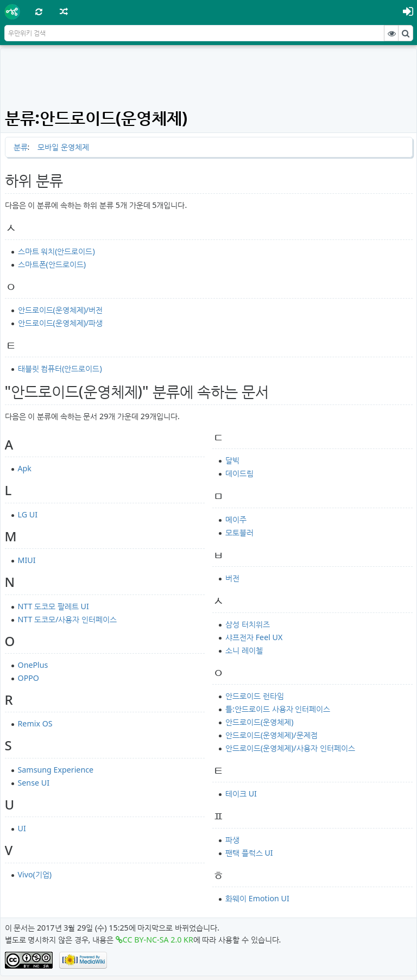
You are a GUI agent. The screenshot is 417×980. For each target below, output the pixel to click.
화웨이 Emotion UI (257, 898)
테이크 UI (241, 794)
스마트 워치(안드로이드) (56, 251)
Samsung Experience (56, 770)
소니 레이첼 (244, 650)
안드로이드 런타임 (255, 696)
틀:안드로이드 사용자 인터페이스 (278, 709)
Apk (25, 468)
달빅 (232, 460)
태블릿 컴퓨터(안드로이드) (60, 368)
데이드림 (239, 473)
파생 (232, 840)
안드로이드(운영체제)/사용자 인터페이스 (290, 748)
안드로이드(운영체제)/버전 (61, 310)
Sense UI (34, 783)
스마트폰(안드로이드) (52, 264)
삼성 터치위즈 (248, 624)
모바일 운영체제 (63, 147)
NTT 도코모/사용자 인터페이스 (68, 619)
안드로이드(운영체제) (260, 722)
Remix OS (35, 723)
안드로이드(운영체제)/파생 (61, 323)
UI (22, 828)
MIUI (27, 560)
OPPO (29, 678)
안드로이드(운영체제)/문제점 (271, 735)
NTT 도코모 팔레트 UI (53, 606)
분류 (21, 147)
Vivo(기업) (35, 874)
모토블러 (239, 532)
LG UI (28, 514)
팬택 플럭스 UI (249, 853)
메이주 (236, 519)
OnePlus (33, 665)
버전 (232, 578)
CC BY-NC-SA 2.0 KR (158, 940)
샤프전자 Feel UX (254, 637)
